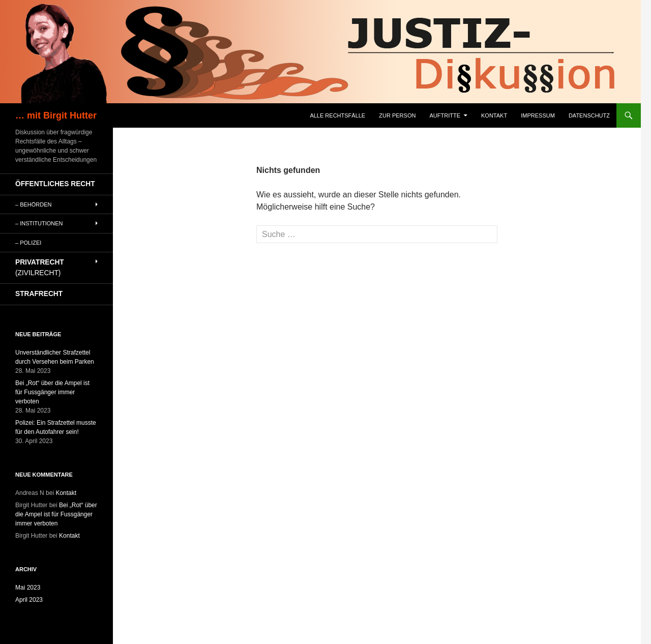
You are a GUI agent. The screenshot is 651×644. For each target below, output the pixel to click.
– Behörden (34, 204)
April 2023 (29, 600)
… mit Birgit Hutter (56, 115)
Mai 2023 (28, 588)
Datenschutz (589, 115)
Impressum (538, 115)
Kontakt (494, 115)
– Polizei (28, 243)
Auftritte (445, 115)
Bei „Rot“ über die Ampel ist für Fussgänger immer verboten (52, 392)
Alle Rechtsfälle (337, 115)
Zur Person (397, 115)
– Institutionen (39, 223)
